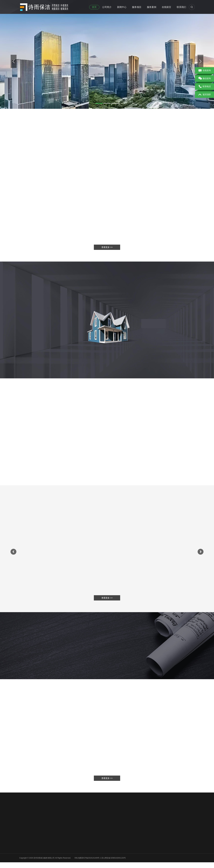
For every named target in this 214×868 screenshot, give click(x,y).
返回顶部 (205, 95)
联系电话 (205, 87)
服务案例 (152, 7)
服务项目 (137, 7)
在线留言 (166, 7)
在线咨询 (205, 71)
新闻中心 (122, 7)
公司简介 (107, 7)
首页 (94, 7)
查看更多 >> (107, 778)
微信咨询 (205, 79)
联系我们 (181, 7)
